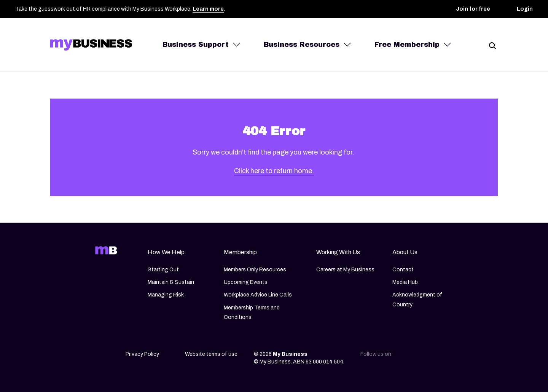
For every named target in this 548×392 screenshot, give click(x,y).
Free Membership (407, 45)
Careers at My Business (345, 270)
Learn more (208, 9)
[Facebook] (438, 357)
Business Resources (302, 45)
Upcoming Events (246, 282)
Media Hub (405, 282)
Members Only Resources (255, 270)
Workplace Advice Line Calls (258, 295)
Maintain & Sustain (171, 282)
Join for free (473, 9)
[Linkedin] (406, 357)
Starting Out (163, 270)
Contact (403, 270)
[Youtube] (454, 357)
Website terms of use (211, 354)
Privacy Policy (142, 354)
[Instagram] (422, 357)
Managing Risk (166, 295)
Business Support (196, 45)
